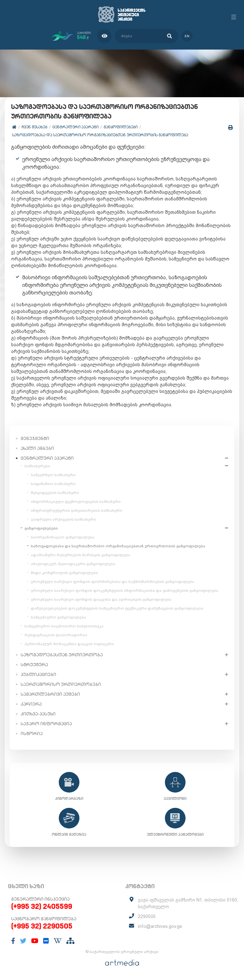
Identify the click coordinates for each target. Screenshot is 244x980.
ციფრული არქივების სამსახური (63, 519)
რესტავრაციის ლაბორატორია (56, 635)
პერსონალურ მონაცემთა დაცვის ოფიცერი (69, 644)
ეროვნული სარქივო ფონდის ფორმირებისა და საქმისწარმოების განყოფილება (112, 582)
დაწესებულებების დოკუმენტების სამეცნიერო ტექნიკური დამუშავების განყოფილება (117, 608)
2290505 (147, 916)
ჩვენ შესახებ (34, 127)
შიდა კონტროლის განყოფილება (64, 573)
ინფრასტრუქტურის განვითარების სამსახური (77, 510)
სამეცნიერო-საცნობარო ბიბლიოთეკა (64, 626)
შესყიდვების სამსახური (55, 493)
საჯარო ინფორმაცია (46, 724)
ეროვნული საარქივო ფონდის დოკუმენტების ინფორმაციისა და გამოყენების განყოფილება (125, 591)
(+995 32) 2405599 (42, 906)
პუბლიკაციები (38, 674)
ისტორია (32, 733)
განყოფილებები (121, 127)
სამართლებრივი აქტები (50, 694)
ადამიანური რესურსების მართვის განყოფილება (81, 555)
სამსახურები (37, 466)
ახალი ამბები (37, 448)
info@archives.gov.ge (160, 926)
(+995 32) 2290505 (42, 926)
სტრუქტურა (34, 665)
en (187, 36)
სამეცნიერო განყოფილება (58, 617)
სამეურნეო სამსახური (53, 475)
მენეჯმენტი (35, 438)
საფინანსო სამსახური (53, 484)
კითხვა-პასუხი (38, 714)
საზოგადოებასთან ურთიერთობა (62, 655)
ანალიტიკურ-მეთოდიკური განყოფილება (73, 564)
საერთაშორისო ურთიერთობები (61, 684)
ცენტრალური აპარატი (75, 127)
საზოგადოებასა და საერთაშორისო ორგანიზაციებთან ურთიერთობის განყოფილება (100, 135)
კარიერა (31, 704)
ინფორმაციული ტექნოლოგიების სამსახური (76, 502)
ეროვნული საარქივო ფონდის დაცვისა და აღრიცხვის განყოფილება (101, 599)
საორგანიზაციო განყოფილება (63, 537)
